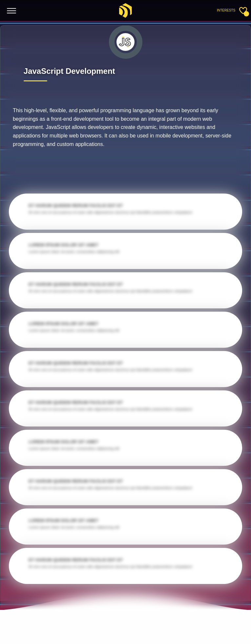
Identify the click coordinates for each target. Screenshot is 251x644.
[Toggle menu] (12, 11)
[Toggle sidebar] (243, 10)
